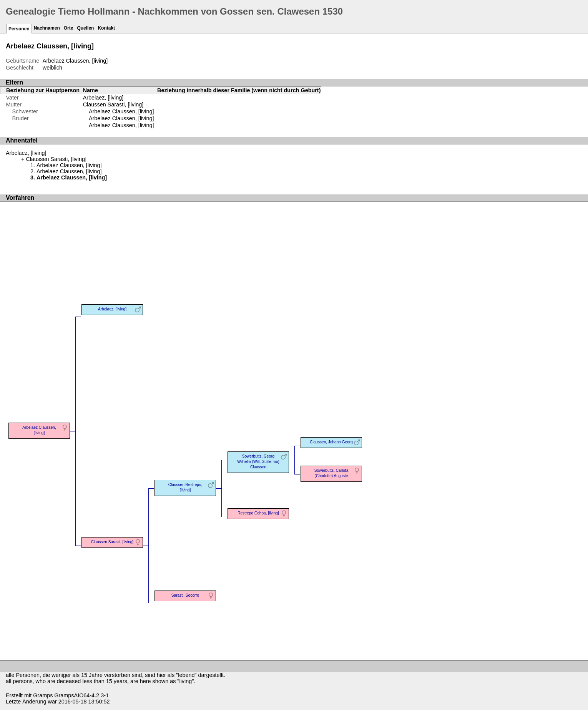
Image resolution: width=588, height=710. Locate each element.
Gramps (43, 695)
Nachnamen (47, 28)
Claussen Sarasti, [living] (113, 105)
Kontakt (106, 28)
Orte (69, 28)
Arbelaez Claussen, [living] (121, 111)
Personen (19, 29)
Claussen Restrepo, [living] (185, 487)
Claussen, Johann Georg (331, 442)
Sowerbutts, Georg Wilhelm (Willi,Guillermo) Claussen (258, 462)
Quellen (85, 28)
